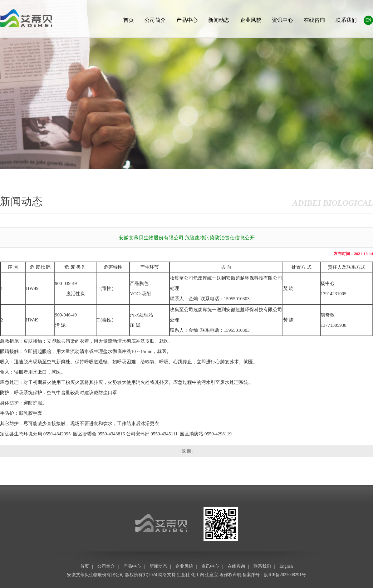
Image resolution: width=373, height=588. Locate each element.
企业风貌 (251, 20)
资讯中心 (282, 20)
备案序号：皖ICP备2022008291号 (274, 575)
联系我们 (346, 20)
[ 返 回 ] (186, 451)
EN (368, 20)
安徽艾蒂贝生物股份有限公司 (96, 575)
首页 (129, 20)
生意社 (183, 575)
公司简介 (155, 20)
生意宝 (212, 575)
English (286, 566)
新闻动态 (219, 20)
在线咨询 (314, 20)
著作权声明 (230, 575)
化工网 (198, 575)
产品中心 (187, 20)
